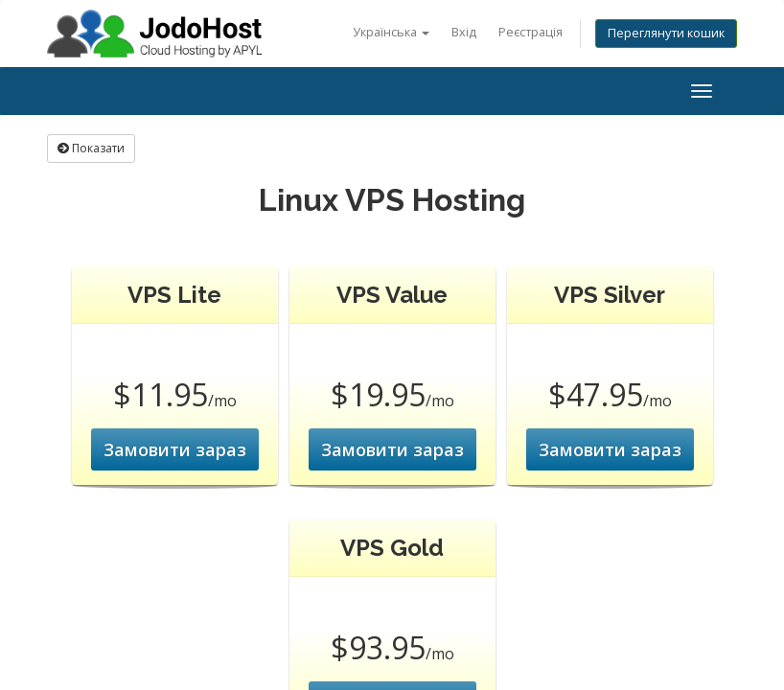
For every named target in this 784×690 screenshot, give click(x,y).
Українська (391, 32)
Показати (91, 148)
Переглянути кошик (666, 33)
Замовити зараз (175, 449)
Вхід (464, 32)
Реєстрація (530, 32)
